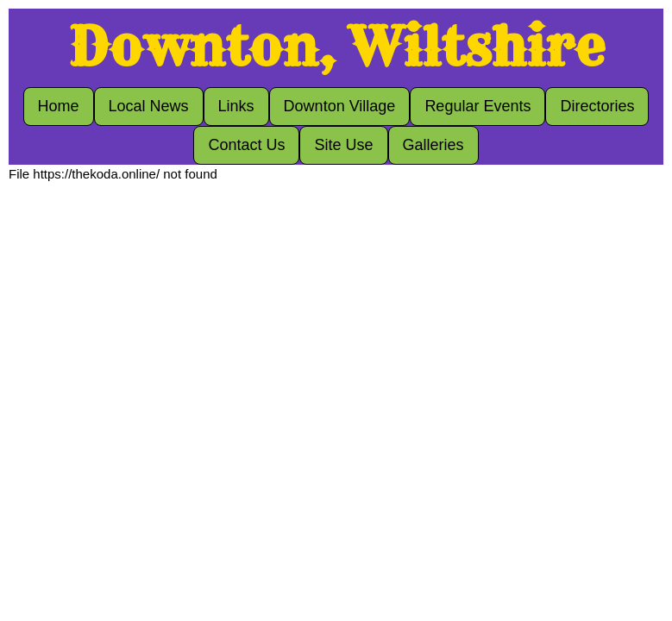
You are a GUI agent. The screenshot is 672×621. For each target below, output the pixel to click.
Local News (149, 106)
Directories (597, 106)
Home (59, 106)
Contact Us (246, 145)
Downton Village (340, 106)
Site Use (343, 145)
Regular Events (477, 106)
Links (236, 106)
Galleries (433, 145)
